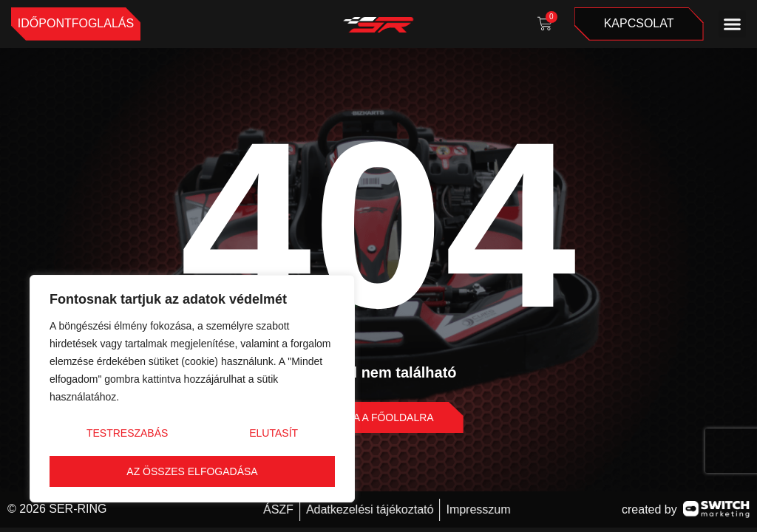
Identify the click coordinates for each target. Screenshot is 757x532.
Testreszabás (127, 433)
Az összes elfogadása (192, 471)
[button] (733, 24)
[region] (192, 389)
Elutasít (274, 433)
